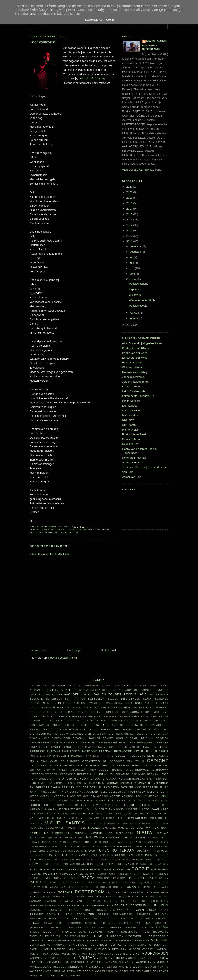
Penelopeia (105, 864)
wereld (74, 967)
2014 (130, 225)
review (35, 887)
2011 (130, 241)
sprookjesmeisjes (43, 919)
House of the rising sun (150, 779)
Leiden (45, 530)
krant (89, 800)
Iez (50, 783)
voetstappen (39, 954)
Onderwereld (40, 847)
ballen (87, 695)
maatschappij (40, 814)
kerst (34, 796)
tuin (59, 936)
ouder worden (132, 855)
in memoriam (108, 783)
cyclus (87, 720)
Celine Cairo (93, 716)
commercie (72, 721)
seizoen (51, 910)
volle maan (70, 954)
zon (32, 976)
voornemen (38, 958)
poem (34, 869)
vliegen (134, 949)
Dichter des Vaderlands (65, 734)
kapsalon (138, 792)
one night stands (66, 847)
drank (134, 738)
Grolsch (150, 766)
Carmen (75, 716)
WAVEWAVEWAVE (41, 967)
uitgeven (117, 936)
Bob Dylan (89, 703)
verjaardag (56, 945)
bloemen (161, 699)
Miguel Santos (61, 530)
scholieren (160, 901)
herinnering (101, 774)
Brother (46, 712)
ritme (72, 887)
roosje (50, 892)
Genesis (82, 766)
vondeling (106, 954)
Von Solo (128, 472)
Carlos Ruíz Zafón (53, 716)
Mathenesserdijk (42, 818)
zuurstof (51, 975)
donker (95, 738)
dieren (156, 734)
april (133, 274)
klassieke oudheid (81, 796)
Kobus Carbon (131, 387)
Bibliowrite (135, 295)
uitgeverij (134, 936)
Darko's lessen (62, 725)
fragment (76, 756)
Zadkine (108, 971)
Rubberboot (96, 897)
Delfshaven (111, 729)
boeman (100, 708)
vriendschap (67, 958)
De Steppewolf (152, 725)
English (70, 747)
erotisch (161, 747)
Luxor (145, 809)
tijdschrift (51, 932)
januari (134, 318)
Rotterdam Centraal (126, 892)
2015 (130, 220)
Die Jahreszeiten (137, 734)
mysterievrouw (131, 828)
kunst (101, 800)
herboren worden (43, 774)
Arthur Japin (40, 695)
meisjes (74, 818)
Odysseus (151, 842)
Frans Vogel (115, 756)
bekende (162, 695)
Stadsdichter (70, 918)
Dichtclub (38, 734)
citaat (164, 716)
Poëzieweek (160, 870)
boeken (50, 708)
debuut (93, 729)
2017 (130, 209)
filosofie (161, 751)
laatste (122, 801)
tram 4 (112, 932)
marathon (87, 814)
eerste (163, 742)
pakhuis (119, 860)
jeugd (164, 787)
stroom (91, 923)
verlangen (100, 945)
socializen (86, 914)
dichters (116, 734)
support (125, 923)
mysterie (109, 828)
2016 (130, 214)
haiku (51, 770)
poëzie (106, 530)
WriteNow (69, 971)
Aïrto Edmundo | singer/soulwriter (142, 343)
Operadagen (64, 855)
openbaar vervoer (153, 851)
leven (86, 805)
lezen (117, 805)
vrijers (103, 958)
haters (117, 770)
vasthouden (123, 941)
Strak (60, 923)
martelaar (148, 814)
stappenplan (94, 919)
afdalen (57, 690)
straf (49, 923)
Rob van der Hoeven (95, 887)
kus (111, 800)
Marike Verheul (131, 411)
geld (58, 765)
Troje (146, 932)
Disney (57, 738)
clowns (35, 721)
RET (153, 882)
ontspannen (159, 846)
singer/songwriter (97, 910)
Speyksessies (123, 914)
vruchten (54, 962)
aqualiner (133, 690)
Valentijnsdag (57, 940)
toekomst (97, 932)
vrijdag (87, 958)
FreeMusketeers (141, 756)
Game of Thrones (65, 761)
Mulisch (162, 823)
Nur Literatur (130, 425)
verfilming (142, 941)
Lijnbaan (50, 809)
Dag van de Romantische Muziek (118, 721)
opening (36, 855)
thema (162, 927)
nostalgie (60, 842)
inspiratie (142, 783)
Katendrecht (158, 792)
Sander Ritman (131, 463)
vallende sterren (85, 941)
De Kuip (112, 725)
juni (132, 263)
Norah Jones (40, 842)
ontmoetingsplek (117, 846)
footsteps (38, 756)
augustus (136, 252)
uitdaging (52, 533)
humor (42, 783)
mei (132, 268)
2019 (130, 198)
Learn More (94, 20)
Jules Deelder (110, 792)
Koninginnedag (147, 796)
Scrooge (36, 910)
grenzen (123, 766)
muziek (94, 828)
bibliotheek (131, 699)
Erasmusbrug (107, 747)
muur (72, 828)
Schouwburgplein (43, 906)
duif (56, 743)
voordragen (69, 533)
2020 (130, 192)
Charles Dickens (145, 716)
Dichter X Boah (96, 734)
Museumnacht (56, 828)
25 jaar (58, 686)
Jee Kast (135, 787)
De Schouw (129, 725)
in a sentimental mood (81, 783)
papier (130, 860)
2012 (130, 236)
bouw (154, 708)
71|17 (72, 686)
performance (125, 864)
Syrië (139, 923)
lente (47, 805)
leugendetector (66, 805)
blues (52, 703)
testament (98, 927)
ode (121, 842)
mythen (152, 828)
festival (106, 751)
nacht (35, 833)
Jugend (92, 792)
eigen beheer (40, 747)
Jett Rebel (151, 787)
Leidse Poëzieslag (94, 78)
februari (135, 313)
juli (132, 257)
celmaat (110, 716)
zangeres (122, 971)
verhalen (37, 945)
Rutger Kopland (132, 897)
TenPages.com (78, 927)
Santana (36, 901)
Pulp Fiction (159, 878)
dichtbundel (158, 729)
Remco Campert (124, 883)
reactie (73, 882)
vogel (55, 954)
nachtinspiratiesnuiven (65, 833)
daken (147, 721)
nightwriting (141, 838)
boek (129, 703)
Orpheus (106, 855)
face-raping (71, 751)
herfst (83, 774)
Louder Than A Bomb (109, 809)
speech (104, 914)
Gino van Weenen (133, 367)
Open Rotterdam (117, 850)
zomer (164, 971)
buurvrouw (131, 712)
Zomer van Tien (132, 477)
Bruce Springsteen (69, 712)
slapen (138, 910)
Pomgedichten (131, 439)
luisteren (132, 809)
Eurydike (54, 751)
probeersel (40, 878)
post (112, 874)
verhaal (160, 940)
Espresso (135, 289)
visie (72, 949)
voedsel (148, 949)
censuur (124, 716)
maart (134, 279)
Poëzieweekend (139, 284)
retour (163, 883)
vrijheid (117, 958)
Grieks (136, 765)
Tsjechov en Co (42, 936)
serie (63, 910)
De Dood (96, 725)
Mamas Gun (60, 814)
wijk (84, 967)
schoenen (140, 901)
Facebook (89, 751)
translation (130, 932)
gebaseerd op (95, 761)
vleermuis (85, 949)
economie (83, 743)
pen (93, 864)
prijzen (144, 874)
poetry (45, 869)
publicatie (138, 878)
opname (80, 855)
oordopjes (58, 851)
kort (164, 796)
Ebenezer (67, 743)
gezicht (108, 765)
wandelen (144, 962)
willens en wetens (103, 967)
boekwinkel (85, 708)
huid (33, 783)
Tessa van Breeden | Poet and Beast (144, 467)
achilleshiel (159, 686)
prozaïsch (104, 878)
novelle (76, 842)
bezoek (113, 699)
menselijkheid (120, 818)
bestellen (96, 699)
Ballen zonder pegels (115, 694)
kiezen (45, 796)
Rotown (65, 892)
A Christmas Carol (95, 686)
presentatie (127, 874)
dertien (140, 730)
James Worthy (109, 787)
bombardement (120, 707)
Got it (110, 20)
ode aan (134, 842)
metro (149, 818)
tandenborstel (157, 923)
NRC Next (128, 420)
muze (82, 828)
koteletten (52, 801)
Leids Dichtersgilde (134, 391)
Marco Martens (109, 814)
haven (129, 770)
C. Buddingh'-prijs (155, 712)
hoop (84, 779)
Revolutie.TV (130, 444)
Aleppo (118, 690)
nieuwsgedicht (116, 838)
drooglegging (40, 743)
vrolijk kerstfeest (140, 958)
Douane (122, 738)
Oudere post (108, 650)
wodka (138, 967)
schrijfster (66, 906)
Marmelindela (130, 415)
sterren (147, 919)
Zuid (39, 976)
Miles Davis (96, 824)
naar (165, 828)
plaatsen (162, 864)
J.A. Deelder (40, 787)
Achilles (140, 686)
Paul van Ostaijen (75, 864)
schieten (111, 901)
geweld (95, 766)
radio (36, 882)
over (148, 855)
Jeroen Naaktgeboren (135, 382)
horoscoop (109, 779)
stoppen (162, 919)
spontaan (161, 914)
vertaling (119, 945)
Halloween (78, 770)
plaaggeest (145, 864)
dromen (162, 738)
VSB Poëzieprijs (76, 962)
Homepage (74, 650)
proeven (59, 878)
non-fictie (161, 838)
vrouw (162, 958)
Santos (51, 901)
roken (118, 887)
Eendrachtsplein (104, 743)
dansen (44, 725)
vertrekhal (138, 945)
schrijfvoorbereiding (95, 905)
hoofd (74, 779)
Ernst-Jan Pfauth (132, 362)
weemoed (60, 967)
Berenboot (54, 699)
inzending (161, 783)
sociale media (60, 914)
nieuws (94, 837)
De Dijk (82, 725)
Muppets (37, 828)
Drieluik (147, 738)
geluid (69, 766)
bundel (90, 712)
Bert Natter (75, 699)
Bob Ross (106, 703)
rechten (104, 882)
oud (117, 855)
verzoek (155, 945)
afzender (90, 690)
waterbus (161, 962)
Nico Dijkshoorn (120, 833)
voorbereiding (128, 954)
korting (36, 801)
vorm (52, 958)
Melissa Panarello (94, 818)
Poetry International (134, 434)
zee (132, 971)
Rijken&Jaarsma (54, 887)
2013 (130, 230)
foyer (62, 756)
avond (57, 694)
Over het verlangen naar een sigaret (83, 860)
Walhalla (126, 962)
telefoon (58, 927)
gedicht (158, 760)
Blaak (148, 699)
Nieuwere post (38, 650)
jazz (124, 787)
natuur (96, 833)
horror (125, 779)
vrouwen (37, 962)
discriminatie (40, 738)
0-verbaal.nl (39, 686)
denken (127, 730)
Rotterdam (90, 892)
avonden (72, 694)
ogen (165, 842)
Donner (108, 738)
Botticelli (141, 708)
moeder (148, 824)
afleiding (73, 690)
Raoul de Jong (54, 883)
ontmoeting (92, 847)
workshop (53, 971)
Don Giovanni (75, 738)
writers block (89, 971)
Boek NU (142, 703)
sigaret (75, 910)
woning (163, 967)
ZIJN (155, 971)
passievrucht (146, 860)
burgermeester (109, 712)
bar (142, 694)
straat (35, 923)
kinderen (58, 796)
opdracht (89, 851)
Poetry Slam (91, 530)
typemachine (79, 936)
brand (164, 708)
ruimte (112, 897)
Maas (164, 809)
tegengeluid (39, 927)
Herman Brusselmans (130, 774)
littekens (75, 809)
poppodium (98, 874)
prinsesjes (160, 874)
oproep (92, 855)
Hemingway (160, 770)
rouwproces (75, 897)
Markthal (131, 814)
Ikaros (58, 783)
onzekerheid (39, 851)
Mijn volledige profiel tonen (143, 170)
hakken (62, 770)
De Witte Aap (74, 729)
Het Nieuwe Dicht (42, 779)
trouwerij (160, 932)
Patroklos (52, 864)
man (74, 814)
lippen (62, 809)
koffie (115, 796)
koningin (128, 796)
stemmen (112, 919)
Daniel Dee (160, 721)
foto (51, 756)
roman (130, 887)
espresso (38, 751)
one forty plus (130, 430)
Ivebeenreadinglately (135, 372)
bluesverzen (69, 703)
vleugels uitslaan (111, 949)
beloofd (37, 699)
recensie (88, 882)
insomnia (126, 783)
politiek (50, 874)
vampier (106, 941)
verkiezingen (78, 945)
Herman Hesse (158, 774)
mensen (137, 818)
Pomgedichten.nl (74, 874)
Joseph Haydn (58, 792)
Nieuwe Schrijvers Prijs (67, 838)
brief (34, 712)
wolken (151, 967)
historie (62, 779)
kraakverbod (72, 801)
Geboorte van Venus (127, 761)
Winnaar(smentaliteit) (142, 300)
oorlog (74, 851)
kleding (102, 796)
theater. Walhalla (139, 927)
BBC (151, 695)
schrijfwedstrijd (130, 905)
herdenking (67, 774)
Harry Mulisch (99, 770)
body (119, 703)
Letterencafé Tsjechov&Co (138, 396)
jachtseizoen (86, 787)
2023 (130, 187)
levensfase (102, 805)
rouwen (58, 897)
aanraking (122, 686)
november (136, 246)
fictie (139, 751)
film (149, 751)
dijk (166, 734)
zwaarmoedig (70, 975)
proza (88, 878)
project (73, 878)
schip (125, 901)
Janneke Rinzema (133, 377)
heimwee (142, 770)
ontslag (140, 847)
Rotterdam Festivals (134, 458)
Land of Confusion (144, 801)
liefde (130, 805)
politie (35, 874)
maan (155, 809)
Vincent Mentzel (54, 949)
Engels (57, 747)
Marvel (163, 814)
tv (66, 936)
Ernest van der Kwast (135, 358)
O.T (113, 842)
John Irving (38, 792)
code (46, 721)
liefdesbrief (148, 805)
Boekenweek (66, 708)
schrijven (37, 533)
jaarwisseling (62, 787)
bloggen (37, 703)
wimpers (126, 967)
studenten (108, 923)
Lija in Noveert (131, 401)
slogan (151, 910)
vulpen (97, 962)
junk (126, 792)
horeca (94, 779)
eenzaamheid (146, 743)
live (88, 809)
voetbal (163, 949)
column (56, 720)
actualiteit (39, 690)
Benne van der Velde (135, 353)
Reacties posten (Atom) (62, 658)
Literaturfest (130, 406)
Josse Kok (77, 792)
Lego (165, 801)
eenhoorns (127, 743)
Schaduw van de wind (80, 901)
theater (115, 927)
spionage (144, 914)
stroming (75, 923)
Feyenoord (123, 751)
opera (48, 855)
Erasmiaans (87, 747)
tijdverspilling (74, 932)
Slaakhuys (122, 910)
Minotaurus (132, 824)
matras (62, 818)
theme (35, 932)
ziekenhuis (144, 971)
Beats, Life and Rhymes (137, 348)
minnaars (114, 824)
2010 (130, 325)
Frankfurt (94, 756)
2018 (130, 203)
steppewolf (130, 919)
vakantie (37, 940)
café (33, 716)
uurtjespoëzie (156, 936)
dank (33, 725)
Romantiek (147, 887)
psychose (120, 878)
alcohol (105, 690)
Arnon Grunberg (155, 690)
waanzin (111, 962)
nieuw (77, 530)
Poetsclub (122, 869)
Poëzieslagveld (138, 306)
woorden (37, 971)
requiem (143, 883)
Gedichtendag (41, 765)
